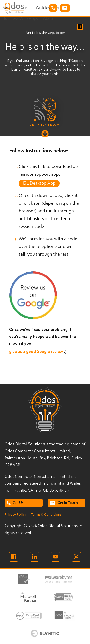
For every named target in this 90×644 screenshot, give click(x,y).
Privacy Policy (15, 515)
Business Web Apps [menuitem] (20, 19)
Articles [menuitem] (48, 9)
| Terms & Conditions (45, 515)
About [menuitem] (49, 19)
